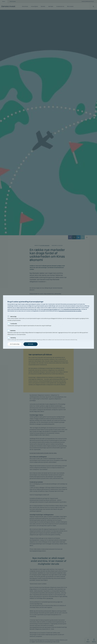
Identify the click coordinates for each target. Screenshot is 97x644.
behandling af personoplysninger (72, 309)
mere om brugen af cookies (50, 309)
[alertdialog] (48, 322)
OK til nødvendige (15, 344)
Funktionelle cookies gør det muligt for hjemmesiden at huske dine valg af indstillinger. (30, 323)
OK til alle (31, 344)
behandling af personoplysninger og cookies (70, 311)
